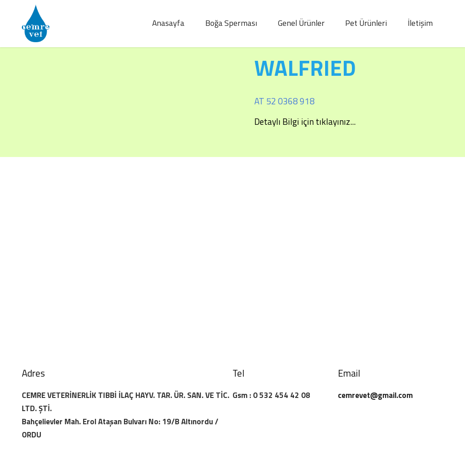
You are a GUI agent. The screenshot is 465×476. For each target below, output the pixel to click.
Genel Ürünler (301, 23)
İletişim (420, 23)
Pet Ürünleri (366, 23)
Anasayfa (168, 23)
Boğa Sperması (231, 23)
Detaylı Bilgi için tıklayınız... (305, 121)
